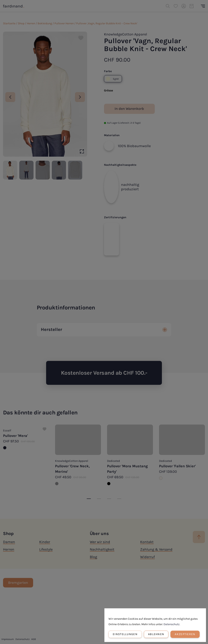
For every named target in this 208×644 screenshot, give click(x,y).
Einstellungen (125, 634)
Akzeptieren (185, 634)
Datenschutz (172, 624)
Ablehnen (156, 634)
